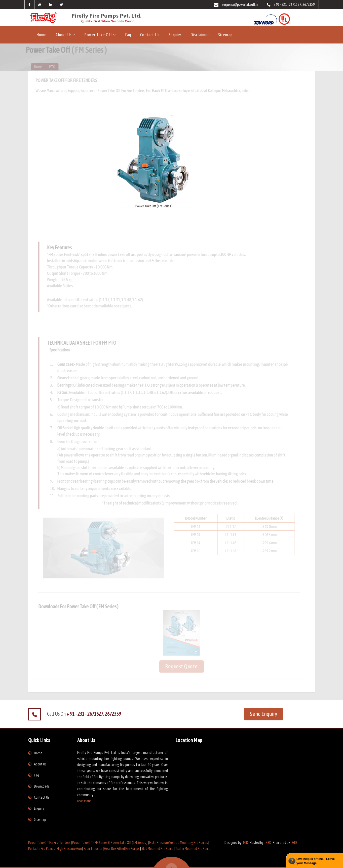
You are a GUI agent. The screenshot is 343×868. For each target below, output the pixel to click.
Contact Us (150, 35)
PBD (269, 843)
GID (294, 843)
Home (42, 35)
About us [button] (64, 35)
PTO (54, 67)
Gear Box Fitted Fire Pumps (122, 849)
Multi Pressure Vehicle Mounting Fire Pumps (179, 843)
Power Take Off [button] (99, 35)
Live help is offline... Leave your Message (316, 861)
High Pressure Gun (69, 849)
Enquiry (175, 35)
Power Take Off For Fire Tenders (49, 843)
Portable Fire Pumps (42, 849)
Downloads (42, 786)
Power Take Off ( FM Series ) (91, 843)
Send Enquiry (263, 714)
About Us (40, 764)
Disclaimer (200, 35)
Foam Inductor (93, 849)
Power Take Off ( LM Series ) (129, 843)
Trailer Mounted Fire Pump (193, 849)
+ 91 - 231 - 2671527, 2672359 (291, 5)
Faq (128, 35)
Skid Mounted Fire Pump (157, 849)
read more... (85, 801)
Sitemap (225, 35)
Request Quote (179, 666)
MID (246, 843)
